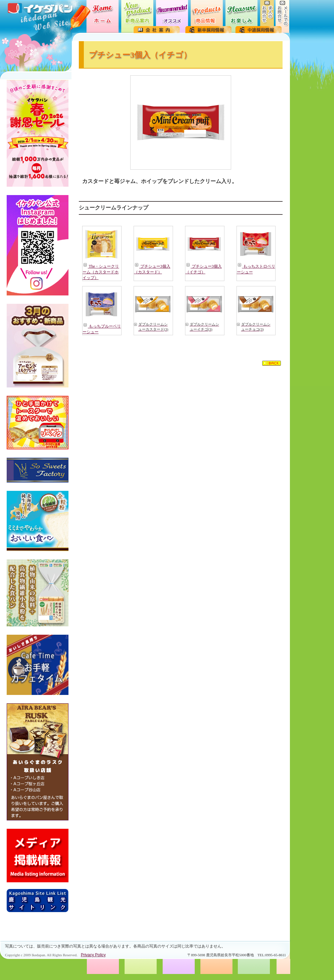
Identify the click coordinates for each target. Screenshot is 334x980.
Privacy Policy (93, 955)
